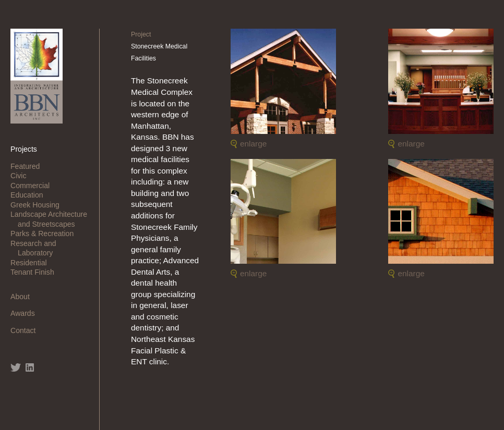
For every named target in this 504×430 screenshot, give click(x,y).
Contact (27, 330)
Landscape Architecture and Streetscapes (52, 219)
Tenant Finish (36, 272)
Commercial (34, 186)
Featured (29, 166)
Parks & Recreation (46, 234)
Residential (32, 263)
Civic (22, 176)
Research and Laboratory (37, 248)
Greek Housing (39, 205)
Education (31, 195)
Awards (26, 313)
